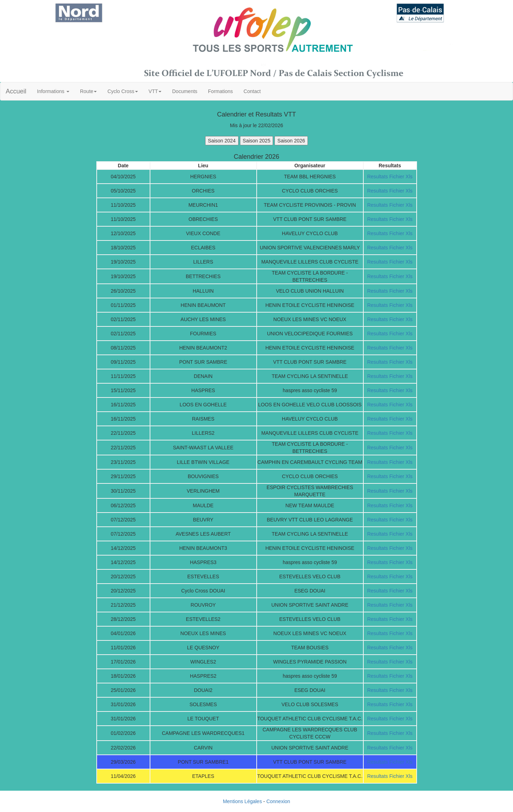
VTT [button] (155, 91)
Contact (252, 91)
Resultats (378, 177)
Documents (185, 91)
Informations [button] (53, 91)
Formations (220, 91)
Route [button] (88, 91)
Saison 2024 (222, 141)
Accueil (16, 91)
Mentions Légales (242, 801)
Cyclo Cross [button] (122, 91)
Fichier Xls (401, 177)
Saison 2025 (257, 141)
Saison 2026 (291, 141)
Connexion (278, 801)
